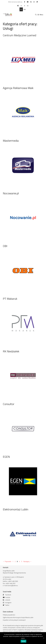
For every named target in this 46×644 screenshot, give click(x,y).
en (25, 9)
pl (21, 9)
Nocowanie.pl (11, 193)
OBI (5, 246)
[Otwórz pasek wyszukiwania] (36, 15)
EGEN (6, 457)
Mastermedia (11, 141)
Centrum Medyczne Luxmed (20, 35)
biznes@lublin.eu (13, 586)
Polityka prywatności (9, 615)
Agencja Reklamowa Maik (18, 88)
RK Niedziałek (11, 351)
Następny (27, 561)
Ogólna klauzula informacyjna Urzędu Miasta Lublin (18, 617)
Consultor (9, 404)
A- (21, 6)
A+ (28, 6)
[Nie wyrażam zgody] (44, 638)
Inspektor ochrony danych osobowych (14, 620)
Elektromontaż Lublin (16, 509)
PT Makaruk (10, 299)
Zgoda (23, 641)
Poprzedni (7, 561)
